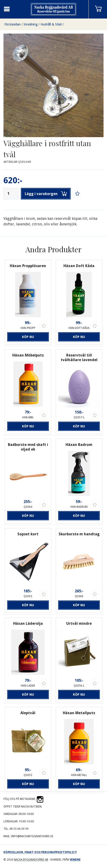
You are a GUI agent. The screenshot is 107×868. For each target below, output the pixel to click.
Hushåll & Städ (51, 24)
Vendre (75, 860)
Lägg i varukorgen (46, 194)
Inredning (31, 24)
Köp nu (28, 337)
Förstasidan (13, 24)
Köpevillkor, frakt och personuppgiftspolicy (40, 852)
